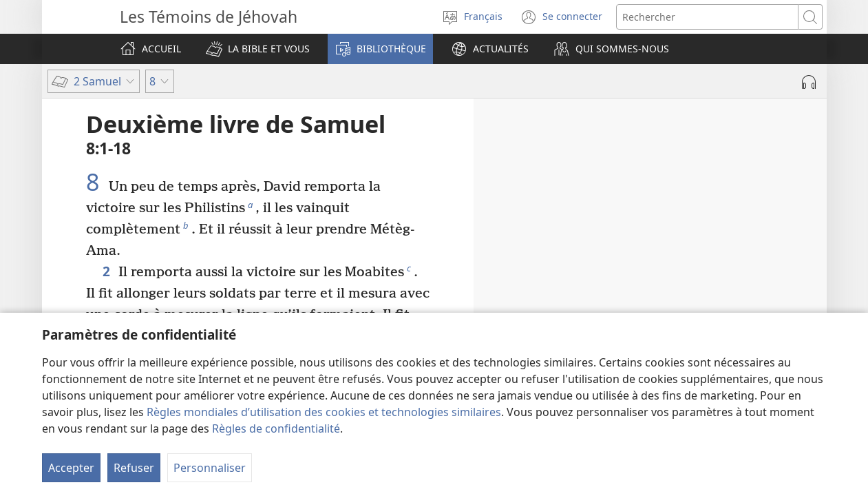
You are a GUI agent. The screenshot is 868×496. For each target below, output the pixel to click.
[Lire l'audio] (809, 82)
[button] (258, 49)
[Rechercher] (707, 17)
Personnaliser (210, 468)
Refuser (134, 468)
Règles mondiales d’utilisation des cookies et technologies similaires (324, 412)
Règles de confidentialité (276, 428)
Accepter (71, 468)
